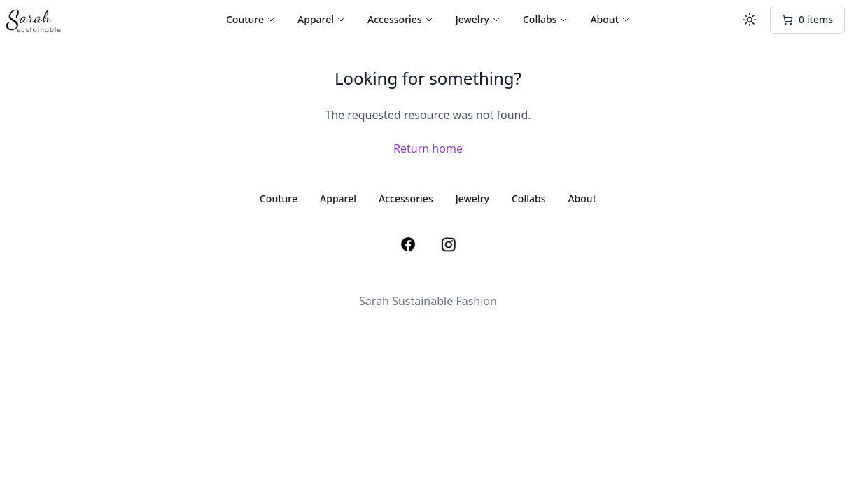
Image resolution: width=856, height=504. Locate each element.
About (610, 19)
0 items (807, 19)
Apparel (321, 19)
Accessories (400, 19)
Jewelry (478, 19)
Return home (428, 148)
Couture (251, 19)
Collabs (546, 19)
